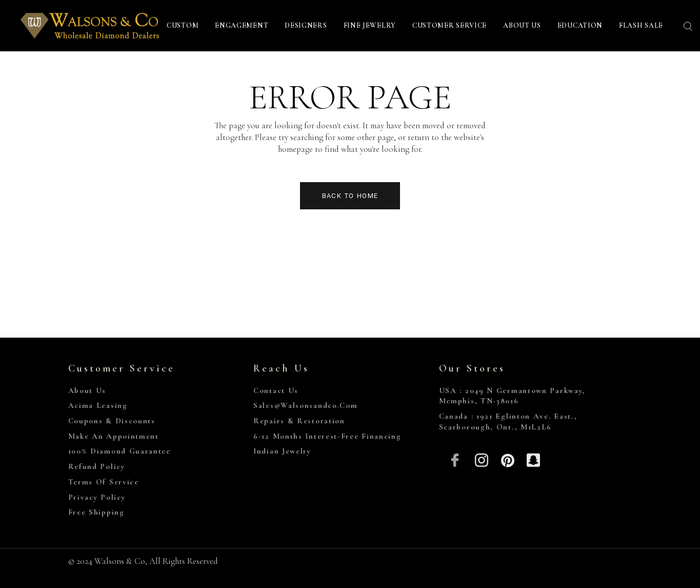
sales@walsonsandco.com (305, 405)
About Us (87, 390)
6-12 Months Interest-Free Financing (327, 436)
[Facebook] (456, 459)
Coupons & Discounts (112, 421)
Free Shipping (96, 512)
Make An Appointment (114, 436)
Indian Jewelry (282, 451)
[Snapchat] (534, 459)
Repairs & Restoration (299, 421)
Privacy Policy (97, 497)
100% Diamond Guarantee (119, 451)
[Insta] (481, 459)
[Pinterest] (507, 459)
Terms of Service (104, 482)
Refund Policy (97, 466)
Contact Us (276, 390)
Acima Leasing (98, 405)
